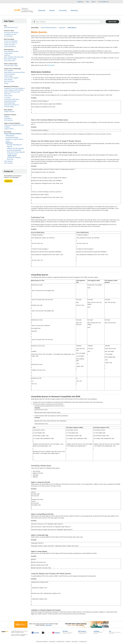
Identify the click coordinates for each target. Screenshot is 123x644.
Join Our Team (75, 641)
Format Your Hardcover (11, 43)
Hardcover (7, 55)
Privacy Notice (52, 641)
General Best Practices (12, 137)
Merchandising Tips (10, 103)
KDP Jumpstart (8, 161)
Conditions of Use (60, 641)
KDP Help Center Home (11, 27)
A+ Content (7, 97)
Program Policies (9, 129)
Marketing (74, 10)
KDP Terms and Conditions (42, 641)
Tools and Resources (10, 47)
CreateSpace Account (10, 34)
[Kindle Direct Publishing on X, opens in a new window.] (45, 633)
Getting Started (10, 136)
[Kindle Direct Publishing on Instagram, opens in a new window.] (56, 633)
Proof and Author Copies (11, 66)
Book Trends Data (9, 82)
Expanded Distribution (10, 101)
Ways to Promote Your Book (12, 92)
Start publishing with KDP (11, 51)
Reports (52, 10)
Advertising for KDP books (12, 99)
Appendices (9, 143)
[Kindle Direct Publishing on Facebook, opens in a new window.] (35, 633)
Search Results (8, 76)
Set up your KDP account (11, 32)
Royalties (7, 116)
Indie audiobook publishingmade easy (115, 632)
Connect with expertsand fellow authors (83, 632)
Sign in (94, 2)
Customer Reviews (10, 74)
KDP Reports (8, 118)
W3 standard (51, 65)
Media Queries (12, 156)
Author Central (8, 96)
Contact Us (8, 181)
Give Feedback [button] (104, 2)
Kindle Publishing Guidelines (13, 134)
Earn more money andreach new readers (68, 632)
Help (87, 2)
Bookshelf (42, 10)
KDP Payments (8, 120)
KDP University (8, 163)
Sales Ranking (8, 80)
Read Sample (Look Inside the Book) (14, 72)
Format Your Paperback (11, 41)
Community (63, 10)
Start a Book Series (10, 61)
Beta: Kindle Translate (10, 59)
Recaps (6, 83)
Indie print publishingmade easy (98, 632)
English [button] (80, 2)
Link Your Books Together (11, 78)
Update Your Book (9, 112)
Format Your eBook (10, 45)
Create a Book (8, 53)
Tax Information (9, 36)
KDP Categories (9, 70)
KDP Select (7, 94)
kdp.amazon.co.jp (83, 641)
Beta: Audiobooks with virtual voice (14, 57)
